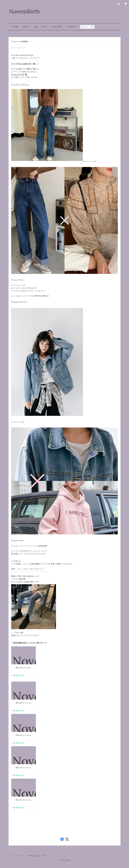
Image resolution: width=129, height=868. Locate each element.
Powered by (65, 864)
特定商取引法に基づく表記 (37, 856)
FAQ (36, 27)
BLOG (45, 27)
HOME (16, 27)
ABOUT (26, 27)
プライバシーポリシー (17, 856)
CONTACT (71, 27)
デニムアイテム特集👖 (19, 42)
